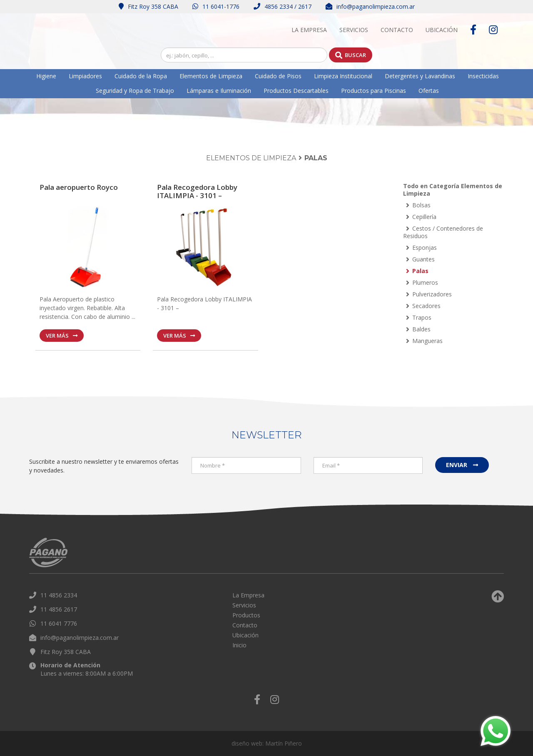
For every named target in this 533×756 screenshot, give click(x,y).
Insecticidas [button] (483, 76)
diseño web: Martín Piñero (267, 743)
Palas (417, 271)
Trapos (419, 317)
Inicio (239, 645)
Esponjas (421, 247)
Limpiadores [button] (85, 76)
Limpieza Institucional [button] (343, 76)
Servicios (354, 30)
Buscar (351, 55)
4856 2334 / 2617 (283, 6)
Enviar (462, 465)
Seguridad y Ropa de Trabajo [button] (135, 91)
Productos (246, 615)
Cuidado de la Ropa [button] (141, 76)
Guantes (420, 259)
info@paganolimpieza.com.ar (370, 6)
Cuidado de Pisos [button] (278, 76)
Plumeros (422, 282)
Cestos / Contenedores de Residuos (443, 232)
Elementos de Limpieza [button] (211, 76)
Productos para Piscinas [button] (374, 91)
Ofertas (429, 91)
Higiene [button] (46, 76)
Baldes (418, 329)
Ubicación (442, 30)
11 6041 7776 (59, 623)
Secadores (423, 306)
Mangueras (424, 341)
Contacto (397, 30)
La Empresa (309, 30)
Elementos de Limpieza (251, 158)
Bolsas (418, 205)
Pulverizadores (429, 294)
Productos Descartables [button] (296, 91)
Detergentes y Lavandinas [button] (420, 76)
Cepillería (421, 217)
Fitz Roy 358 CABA (148, 6)
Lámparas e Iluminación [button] (219, 91)
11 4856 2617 (59, 609)
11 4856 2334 (59, 595)
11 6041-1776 (216, 6)
